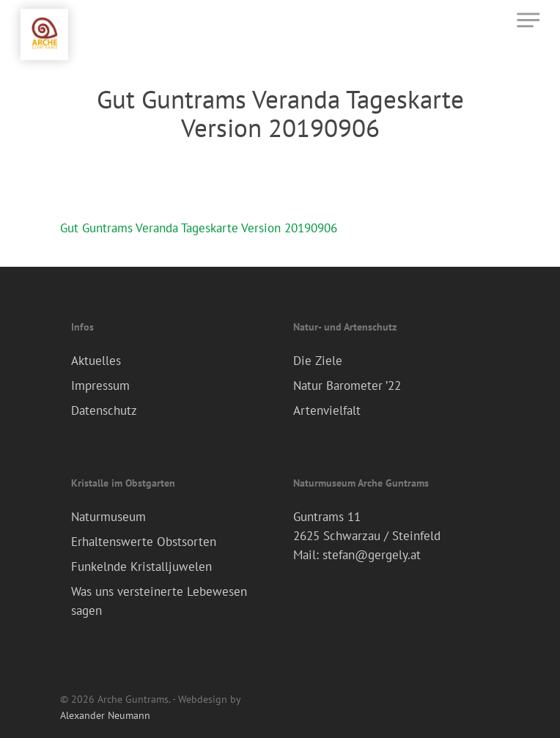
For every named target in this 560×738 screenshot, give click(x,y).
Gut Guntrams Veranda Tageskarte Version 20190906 (199, 228)
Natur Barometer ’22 (347, 385)
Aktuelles (96, 361)
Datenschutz (104, 410)
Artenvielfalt (327, 410)
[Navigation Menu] (528, 20)
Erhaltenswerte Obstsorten (144, 542)
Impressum (100, 385)
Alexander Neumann (105, 715)
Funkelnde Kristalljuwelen (141, 567)
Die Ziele (318, 361)
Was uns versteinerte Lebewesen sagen (159, 601)
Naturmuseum (108, 517)
